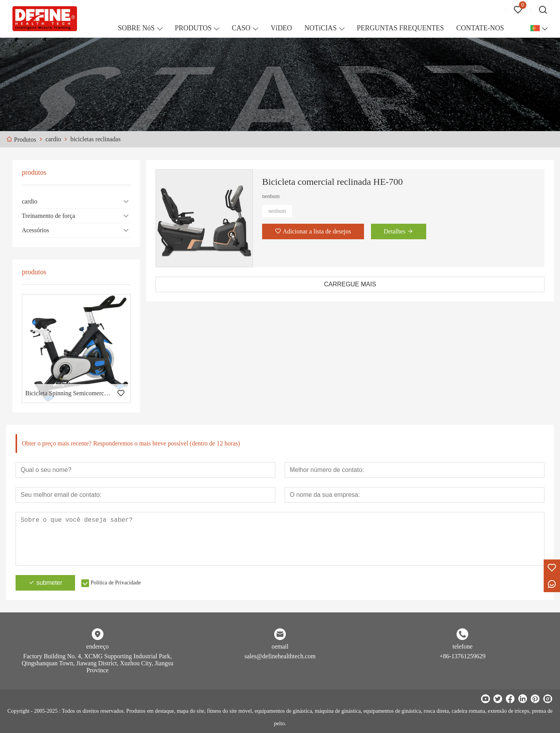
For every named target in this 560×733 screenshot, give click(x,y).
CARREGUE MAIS (350, 284)
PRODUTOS (193, 28)
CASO (241, 28)
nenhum (277, 211)
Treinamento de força (48, 216)
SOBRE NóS (136, 28)
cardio (30, 201)
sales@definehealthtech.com (280, 656)
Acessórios (35, 230)
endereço (98, 646)
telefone (463, 646)
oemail (280, 646)
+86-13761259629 (462, 656)
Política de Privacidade (116, 583)
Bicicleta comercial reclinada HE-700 (332, 182)
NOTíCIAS (321, 28)
